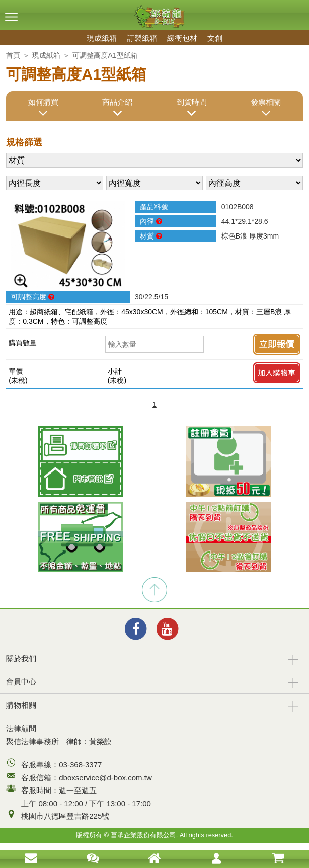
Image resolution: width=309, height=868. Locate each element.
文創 (215, 38)
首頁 (13, 55)
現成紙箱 (102, 38)
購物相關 (21, 705)
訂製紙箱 (142, 38)
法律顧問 (21, 728)
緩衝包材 (182, 38)
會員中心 (21, 682)
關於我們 (21, 658)
